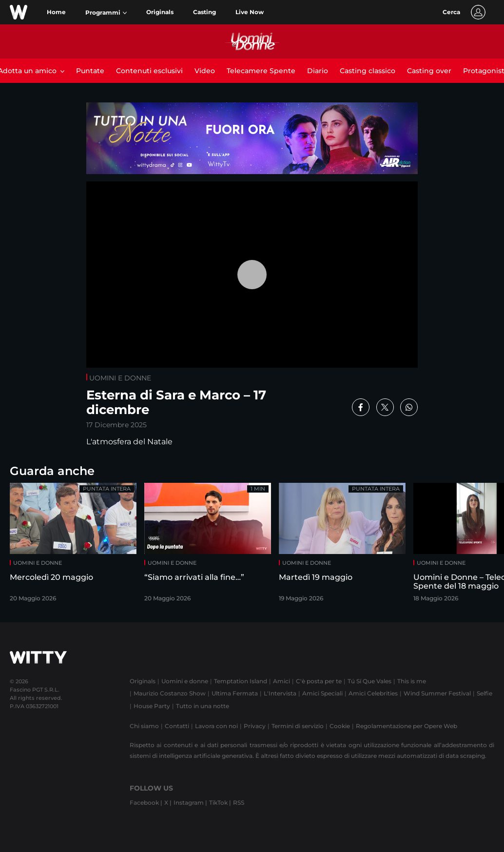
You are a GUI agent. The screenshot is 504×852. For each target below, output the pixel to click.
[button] (106, 13)
